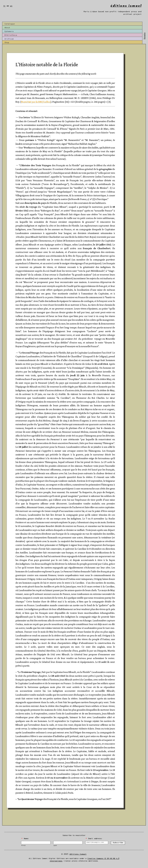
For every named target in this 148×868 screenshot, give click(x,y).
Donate (144, 36)
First (23, 846)
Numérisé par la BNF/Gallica (36, 102)
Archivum (9, 39)
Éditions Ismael (78, 854)
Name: (25, 839)
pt (11, 6)
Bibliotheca (11, 35)
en (8, 6)
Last (55, 846)
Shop (7, 43)
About (7, 28)
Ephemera (9, 31)
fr (4, 6)
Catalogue (10, 24)
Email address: (94, 839)
